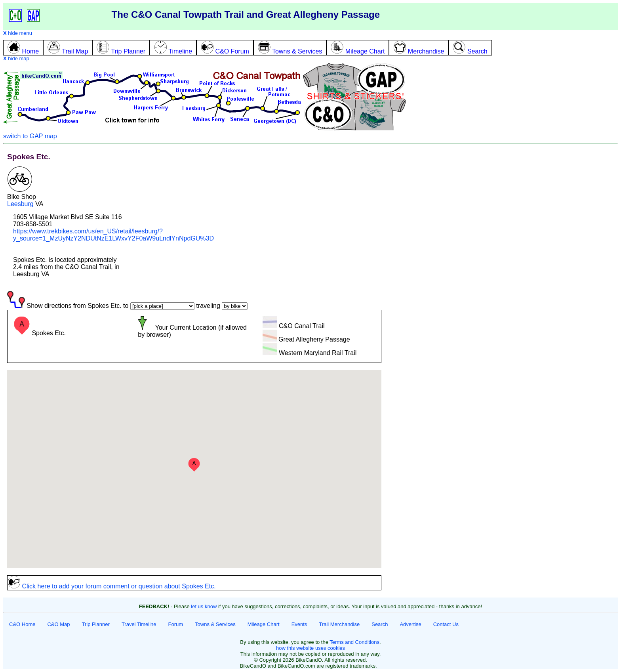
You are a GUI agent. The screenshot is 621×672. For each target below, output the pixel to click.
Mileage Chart (264, 624)
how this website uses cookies (310, 648)
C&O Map (58, 624)
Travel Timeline (139, 624)
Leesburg (20, 204)
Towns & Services (215, 624)
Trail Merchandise (339, 624)
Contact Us (446, 624)
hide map (16, 58)
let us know (204, 606)
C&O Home (22, 624)
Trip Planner (96, 624)
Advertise (410, 624)
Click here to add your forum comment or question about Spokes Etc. (112, 586)
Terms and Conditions (354, 642)
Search (380, 624)
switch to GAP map (30, 136)
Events (299, 624)
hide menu (18, 33)
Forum (176, 624)
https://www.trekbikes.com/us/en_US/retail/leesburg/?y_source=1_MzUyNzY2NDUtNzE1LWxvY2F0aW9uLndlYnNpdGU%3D (113, 235)
